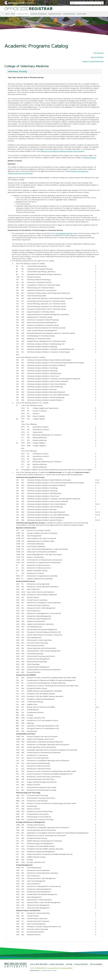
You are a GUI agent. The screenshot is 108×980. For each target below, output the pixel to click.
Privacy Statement (81, 964)
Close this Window (97, 57)
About (13, 14)
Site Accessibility (96, 964)
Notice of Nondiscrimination (64, 968)
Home (7, 14)
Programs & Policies (23, 14)
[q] (87, 3)
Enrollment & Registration (39, 14)
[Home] (28, 9)
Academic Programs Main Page (93, 61)
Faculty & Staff (81, 14)
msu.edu (51, 968)
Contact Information (57, 964)
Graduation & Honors (55, 14)
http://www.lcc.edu (89, 158)
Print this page (99, 53)
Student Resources (69, 14)
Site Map (69, 964)
